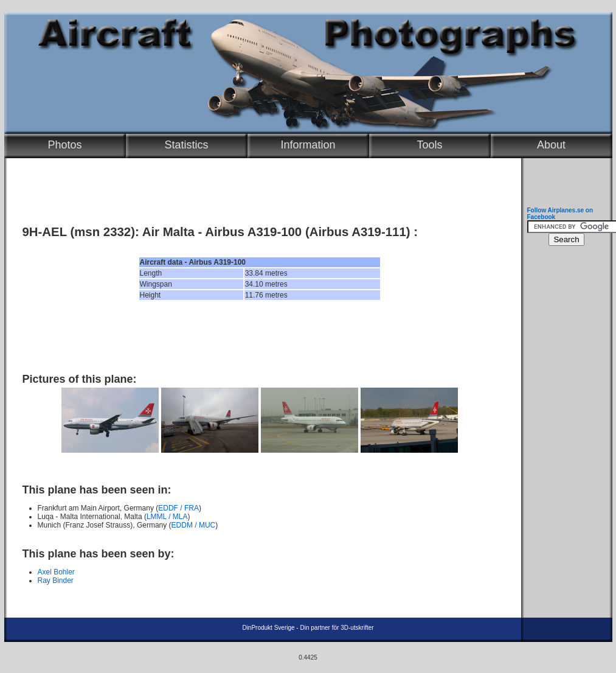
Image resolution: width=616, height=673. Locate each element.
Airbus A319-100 (253, 232)
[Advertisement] (260, 336)
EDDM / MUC (194, 525)
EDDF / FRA (178, 508)
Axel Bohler (56, 572)
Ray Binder (56, 581)
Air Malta (168, 232)
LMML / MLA (167, 517)
